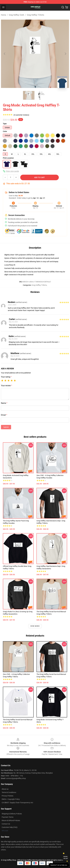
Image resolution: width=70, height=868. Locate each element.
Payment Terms (8, 817)
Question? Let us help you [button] (59, 865)
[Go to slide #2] (41, 95)
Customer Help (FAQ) (10, 827)
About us (5, 789)
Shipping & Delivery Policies (12, 814)
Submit (6, 427)
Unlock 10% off (65, 858)
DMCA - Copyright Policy (11, 799)
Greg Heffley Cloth (16, 15)
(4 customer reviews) (21, 115)
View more (35, 626)
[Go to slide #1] (29, 95)
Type (5, 124)
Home (3, 15)
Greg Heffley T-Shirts (35, 15)
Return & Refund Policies (11, 820)
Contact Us (6, 824)
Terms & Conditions (9, 792)
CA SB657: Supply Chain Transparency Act (17, 803)
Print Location (8, 158)
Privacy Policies (7, 796)
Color (5, 131)
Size (5, 150)
